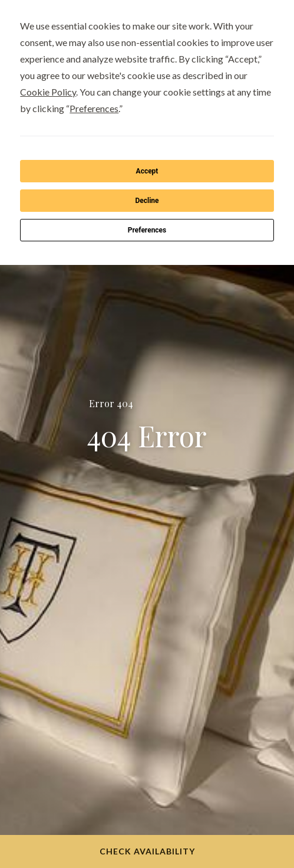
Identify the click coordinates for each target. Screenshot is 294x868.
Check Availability (147, 851)
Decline (147, 201)
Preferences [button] (94, 108)
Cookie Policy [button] (48, 92)
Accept (147, 171)
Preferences (147, 230)
